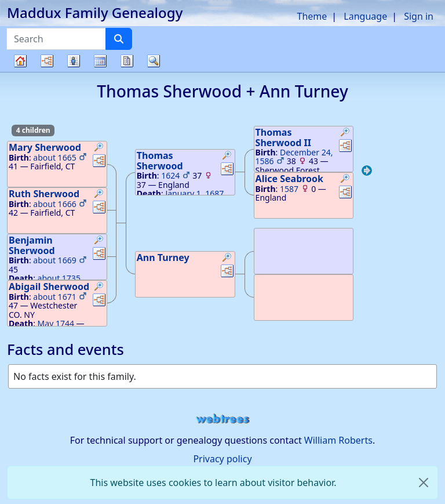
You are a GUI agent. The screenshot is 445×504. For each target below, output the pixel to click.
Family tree (20, 72)
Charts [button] (47, 61)
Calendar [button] (100, 61)
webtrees (222, 419)
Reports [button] (127, 61)
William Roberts (338, 440)
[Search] (119, 39)
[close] (424, 483)
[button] (99, 148)
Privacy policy (222, 459)
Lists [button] (74, 61)
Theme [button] (312, 16)
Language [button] (365, 16)
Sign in (419, 16)
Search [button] (154, 61)
